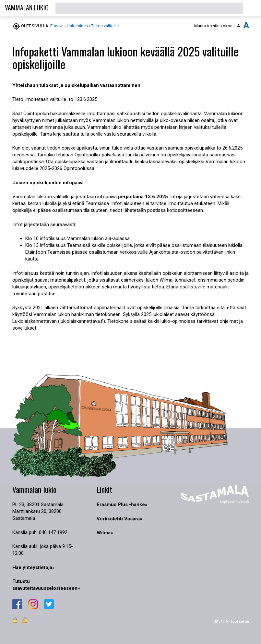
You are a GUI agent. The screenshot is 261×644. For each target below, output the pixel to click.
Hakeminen (78, 26)
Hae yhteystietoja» (34, 567)
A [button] (238, 26)
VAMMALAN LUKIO (27, 7)
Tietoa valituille (105, 26)
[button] (252, 8)
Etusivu (57, 26)
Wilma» (105, 533)
